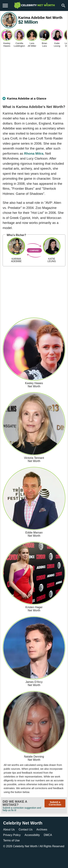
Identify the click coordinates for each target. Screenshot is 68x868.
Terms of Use (11, 840)
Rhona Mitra (34, 154)
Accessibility (32, 835)
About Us (9, 830)
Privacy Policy (12, 835)
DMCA (48, 835)
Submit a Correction (55, 803)
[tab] (34, 100)
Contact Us (25, 830)
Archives (42, 830)
